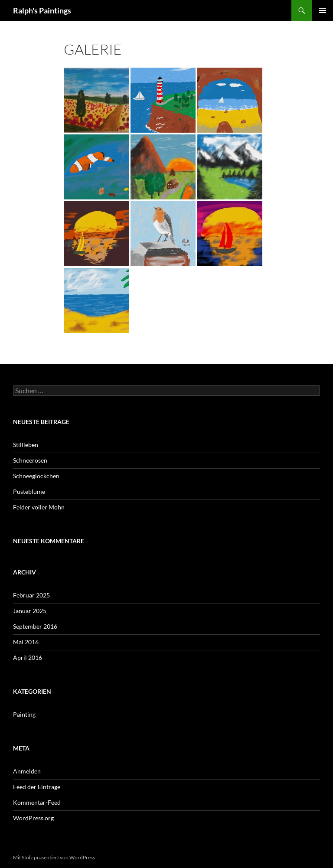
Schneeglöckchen (36, 476)
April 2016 (28, 658)
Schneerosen (30, 460)
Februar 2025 (31, 595)
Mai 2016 (26, 642)
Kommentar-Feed (37, 802)
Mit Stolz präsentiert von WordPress (54, 857)
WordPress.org (33, 818)
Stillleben (26, 445)
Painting (24, 714)
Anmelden (27, 771)
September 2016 (35, 626)
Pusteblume (29, 491)
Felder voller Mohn (39, 507)
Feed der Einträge (37, 787)
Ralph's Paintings (42, 10)
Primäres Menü (323, 10)
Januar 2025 (30, 611)
